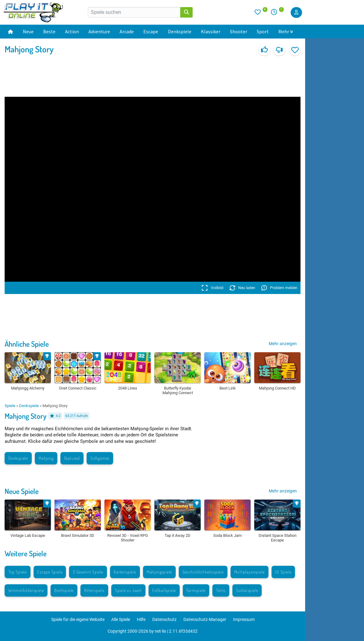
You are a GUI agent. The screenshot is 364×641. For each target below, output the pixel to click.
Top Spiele (18, 572)
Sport (263, 31)
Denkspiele (180, 31)
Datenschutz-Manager (205, 619)
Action (72, 31)
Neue (28, 31)
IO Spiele (283, 572)
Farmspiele (196, 590)
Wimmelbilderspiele (26, 590)
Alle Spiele (121, 619)
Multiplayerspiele (250, 572)
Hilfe (141, 619)
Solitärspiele (247, 590)
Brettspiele (64, 590)
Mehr (286, 31)
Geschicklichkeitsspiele (203, 572)
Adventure (99, 31)
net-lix (160, 631)
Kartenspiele (125, 572)
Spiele (10, 406)
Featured (72, 458)
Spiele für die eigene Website (78, 619)
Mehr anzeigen (283, 344)
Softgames (100, 458)
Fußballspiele (164, 590)
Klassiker (211, 31)
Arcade (127, 31)
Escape (151, 31)
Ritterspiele (94, 590)
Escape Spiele (50, 572)
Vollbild (213, 288)
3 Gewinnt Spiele (88, 572)
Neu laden (242, 288)
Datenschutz (164, 619)
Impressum (244, 619)
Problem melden (279, 288)
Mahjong (46, 458)
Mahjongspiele (159, 572)
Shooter (239, 31)
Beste (49, 31)
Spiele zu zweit (128, 590)
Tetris (221, 590)
